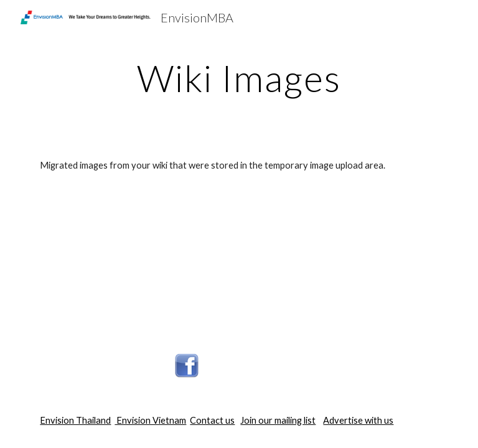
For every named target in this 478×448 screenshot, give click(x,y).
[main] (239, 78)
